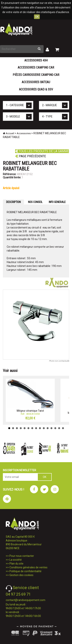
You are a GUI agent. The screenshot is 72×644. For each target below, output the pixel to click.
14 (59, 428)
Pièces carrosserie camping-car (36, 75)
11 (48, 428)
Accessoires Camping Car (36, 67)
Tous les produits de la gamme (42, 151)
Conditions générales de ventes (28, 567)
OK (37, 17)
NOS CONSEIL (35, 202)
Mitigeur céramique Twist (30, 411)
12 (51, 428)
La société (16, 560)
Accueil (8, 133)
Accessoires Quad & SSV (36, 89)
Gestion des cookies (21, 575)
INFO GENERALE (57, 202)
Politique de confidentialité (25, 571)
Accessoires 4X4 (36, 60)
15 (63, 428)
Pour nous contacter (22, 556)
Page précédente (31, 156)
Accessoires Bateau (36, 82)
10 (44, 428)
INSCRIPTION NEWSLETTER (19, 470)
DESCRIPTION (13, 202)
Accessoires (24, 133)
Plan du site (16, 564)
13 (55, 428)
